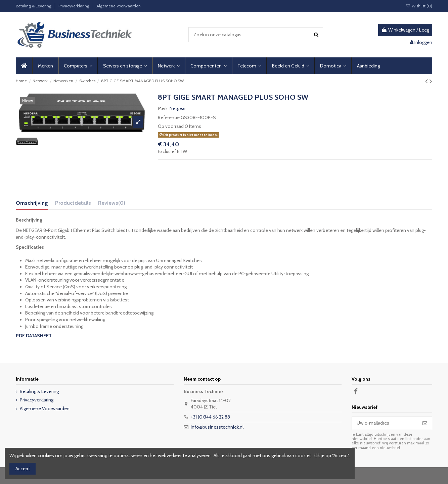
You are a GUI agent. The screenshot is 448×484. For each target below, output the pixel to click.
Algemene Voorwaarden (119, 6)
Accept (23, 469)
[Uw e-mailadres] (385, 423)
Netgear (178, 108)
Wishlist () (419, 6)
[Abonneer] (425, 423)
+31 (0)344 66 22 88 (210, 417)
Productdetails (73, 203)
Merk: (163, 108)
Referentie (169, 117)
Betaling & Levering (34, 6)
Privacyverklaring (74, 6)
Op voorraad (171, 126)
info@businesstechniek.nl (217, 427)
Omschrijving (32, 203)
